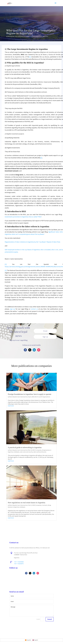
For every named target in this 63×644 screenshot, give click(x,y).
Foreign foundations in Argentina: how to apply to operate (30, 394)
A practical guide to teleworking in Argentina (25, 448)
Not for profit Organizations (42, 397)
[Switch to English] (35, 640)
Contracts (45, 505)
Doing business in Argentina (42, 36)
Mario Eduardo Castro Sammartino (16, 36)
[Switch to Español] (28, 640)
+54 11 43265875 (19, 564)
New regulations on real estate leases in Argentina (27, 503)
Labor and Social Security (40, 452)
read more (11, 406)
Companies (32, 36)
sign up (13, 309)
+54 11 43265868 (19, 562)
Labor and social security (26, 452)
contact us (34, 309)
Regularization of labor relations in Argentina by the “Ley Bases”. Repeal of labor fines (32, 242)
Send (50, 619)
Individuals (16, 452)
